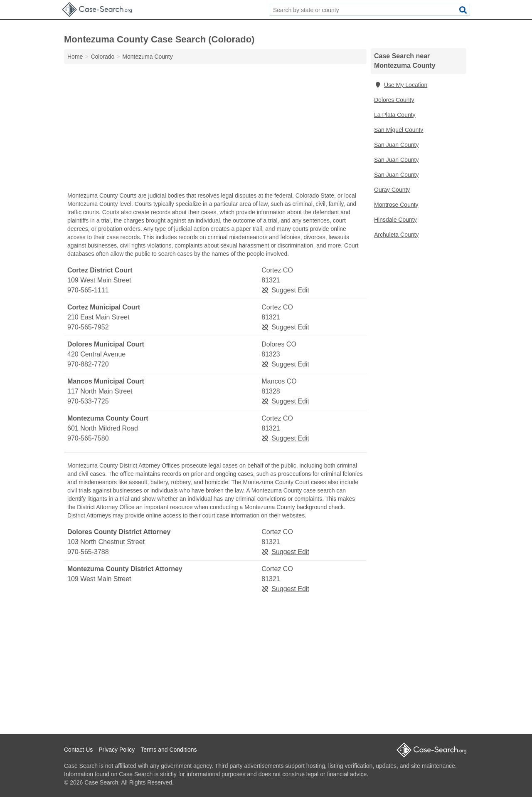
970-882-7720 (88, 364)
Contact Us (78, 750)
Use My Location (401, 85)
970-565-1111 (88, 290)
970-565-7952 (88, 327)
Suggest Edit (285, 290)
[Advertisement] (215, 130)
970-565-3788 (88, 552)
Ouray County (392, 190)
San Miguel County (399, 130)
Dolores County (394, 100)
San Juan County (396, 145)
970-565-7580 (88, 438)
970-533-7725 (88, 401)
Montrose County (396, 205)
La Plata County (395, 115)
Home (75, 57)
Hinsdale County (395, 220)
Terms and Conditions (169, 750)
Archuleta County (396, 235)
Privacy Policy (117, 750)
